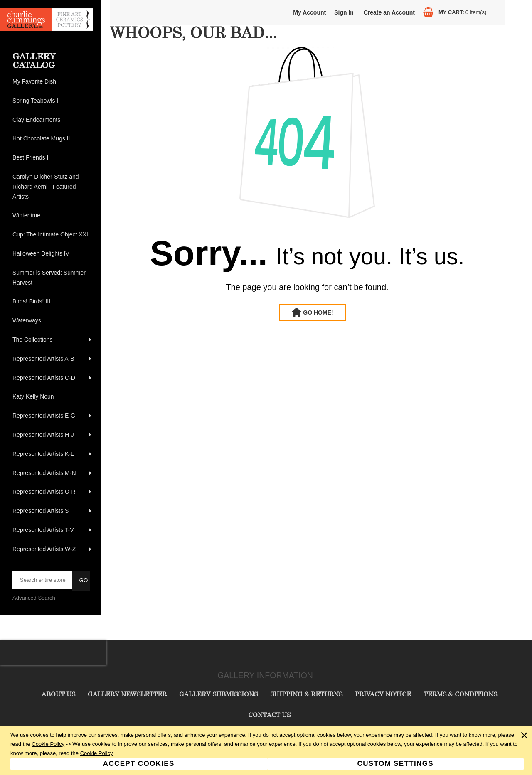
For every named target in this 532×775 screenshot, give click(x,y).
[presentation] (53, 653)
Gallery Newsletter (127, 694)
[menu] (53, 316)
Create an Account (389, 12)
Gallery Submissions (218, 694)
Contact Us (269, 715)
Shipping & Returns (306, 694)
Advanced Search (34, 598)
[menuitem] (53, 82)
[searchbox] (43, 580)
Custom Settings (395, 764)
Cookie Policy (48, 744)
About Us (58, 694)
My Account (309, 12)
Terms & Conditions (460, 694)
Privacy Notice (383, 694)
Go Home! (318, 312)
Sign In (344, 12)
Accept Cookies (139, 764)
